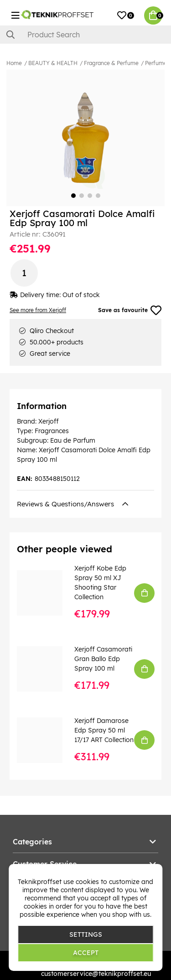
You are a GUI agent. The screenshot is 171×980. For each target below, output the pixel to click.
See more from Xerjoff (38, 310)
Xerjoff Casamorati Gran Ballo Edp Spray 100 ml (103, 659)
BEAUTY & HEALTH (53, 63)
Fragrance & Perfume (111, 63)
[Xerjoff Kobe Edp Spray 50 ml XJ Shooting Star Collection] (46, 593)
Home (14, 63)
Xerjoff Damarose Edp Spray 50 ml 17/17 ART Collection (104, 730)
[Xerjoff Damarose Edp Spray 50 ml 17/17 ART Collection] (46, 740)
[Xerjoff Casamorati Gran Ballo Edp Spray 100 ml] (46, 669)
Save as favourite (130, 310)
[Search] (85, 35)
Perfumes (157, 63)
